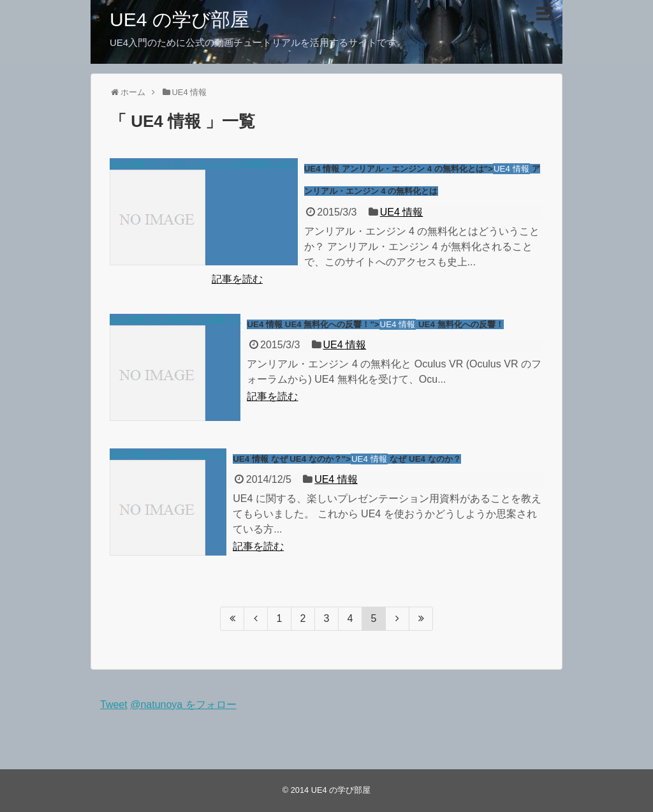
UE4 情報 (402, 212)
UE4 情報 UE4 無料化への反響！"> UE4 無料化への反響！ (375, 324)
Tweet (114, 705)
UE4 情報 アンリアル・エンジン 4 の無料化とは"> (204, 212)
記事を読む (237, 279)
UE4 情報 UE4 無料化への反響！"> (175, 368)
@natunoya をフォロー (183, 705)
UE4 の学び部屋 (180, 19)
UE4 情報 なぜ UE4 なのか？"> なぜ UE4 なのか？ (347, 459)
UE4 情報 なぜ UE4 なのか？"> (168, 502)
